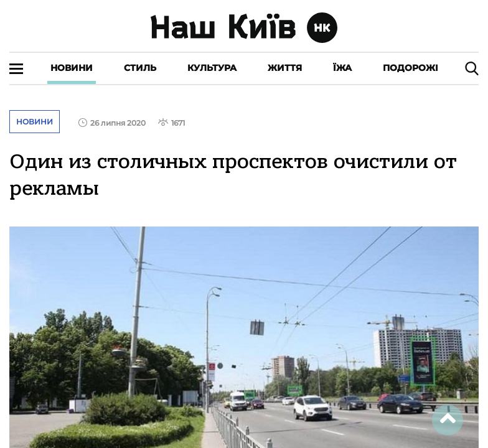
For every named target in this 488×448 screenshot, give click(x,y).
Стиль (140, 68)
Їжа (342, 68)
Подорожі (411, 68)
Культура (212, 68)
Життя (285, 68)
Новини (72, 68)
